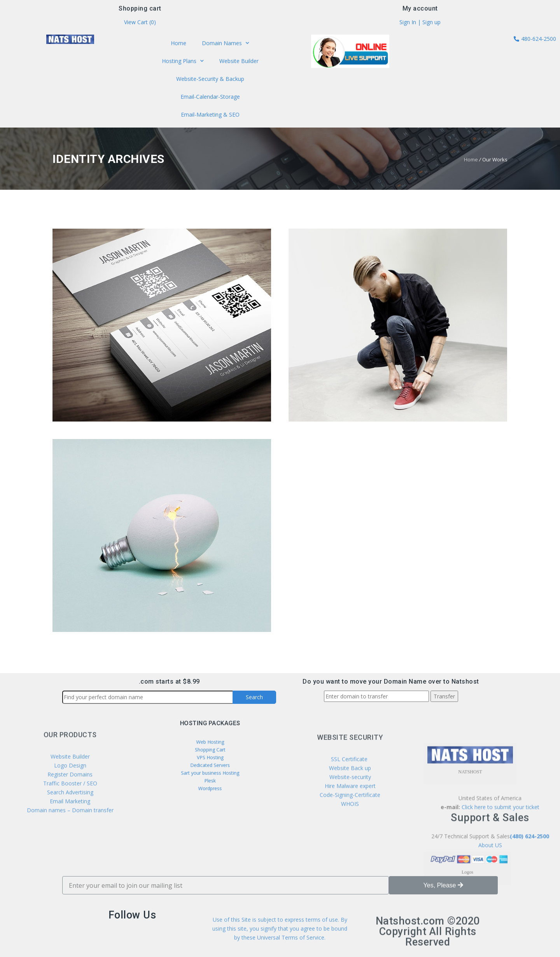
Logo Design (70, 807)
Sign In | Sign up (420, 24)
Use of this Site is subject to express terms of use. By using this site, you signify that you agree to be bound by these (280, 941)
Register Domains (70, 816)
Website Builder (237, 62)
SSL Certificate (350, 807)
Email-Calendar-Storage (210, 96)
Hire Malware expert (349, 834)
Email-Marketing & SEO (210, 112)
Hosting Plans (184, 62)
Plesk (210, 774)
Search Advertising (70, 834)
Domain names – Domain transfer (70, 852)
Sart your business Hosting (210, 769)
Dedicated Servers (210, 764)
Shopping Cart (210, 754)
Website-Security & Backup (210, 79)
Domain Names (225, 45)
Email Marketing (70, 843)
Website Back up (350, 816)
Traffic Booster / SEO (70, 825)
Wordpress (210, 779)
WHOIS (350, 852)
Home (180, 45)
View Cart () (140, 24)
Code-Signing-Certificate (350, 843)
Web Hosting (210, 749)
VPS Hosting (210, 759)
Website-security (350, 825)
